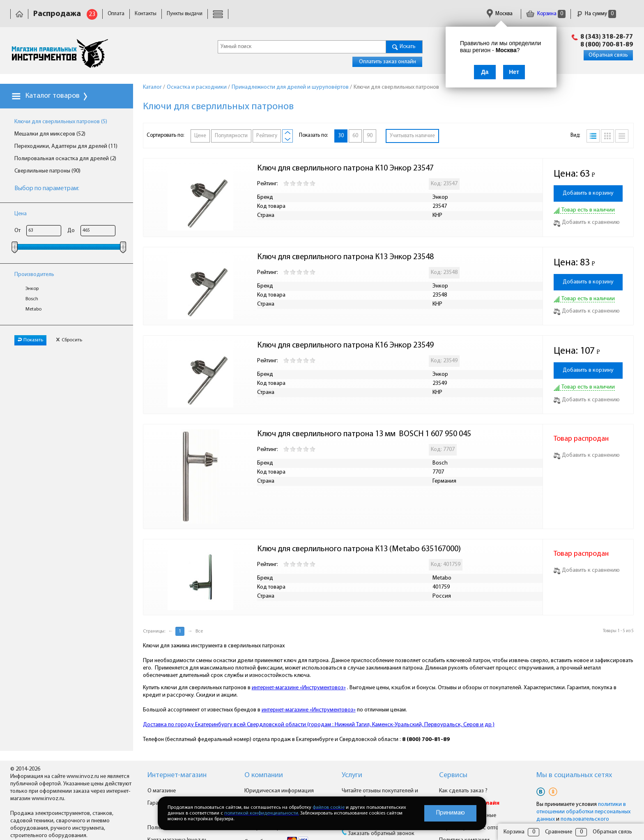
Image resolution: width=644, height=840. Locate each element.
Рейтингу (267, 136)
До (71, 231)
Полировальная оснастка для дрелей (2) (65, 159)
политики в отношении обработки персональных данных (583, 812)
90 (370, 136)
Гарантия (329, 14)
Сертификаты (366, 14)
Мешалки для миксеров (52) (50, 134)
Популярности (231, 136)
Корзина (546, 14)
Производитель (34, 275)
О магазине (162, 791)
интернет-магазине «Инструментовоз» (299, 688)
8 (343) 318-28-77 (607, 37)
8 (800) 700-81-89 (607, 45)
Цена (21, 214)
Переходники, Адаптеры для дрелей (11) (66, 146)
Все (199, 631)
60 (355, 136)
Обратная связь (608, 55)
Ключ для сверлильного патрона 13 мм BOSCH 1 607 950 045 (364, 434)
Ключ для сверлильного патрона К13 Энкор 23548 (345, 257)
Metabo (33, 309)
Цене (200, 136)
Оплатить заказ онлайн (388, 62)
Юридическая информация (276, 14)
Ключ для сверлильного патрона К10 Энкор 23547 (345, 168)
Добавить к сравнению (587, 222)
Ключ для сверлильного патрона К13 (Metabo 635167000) (359, 549)
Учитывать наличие (412, 136)
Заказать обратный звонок (381, 834)
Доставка (223, 14)
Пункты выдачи (185, 14)
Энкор (32, 289)
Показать (30, 340)
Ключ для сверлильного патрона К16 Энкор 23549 (345, 345)
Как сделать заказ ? (463, 791)
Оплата (116, 14)
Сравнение (559, 832)
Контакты (146, 14)
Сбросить (69, 340)
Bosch (32, 299)
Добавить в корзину (588, 193)
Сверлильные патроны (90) (47, 171)
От (17, 231)
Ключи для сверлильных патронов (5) (61, 122)
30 (341, 136)
